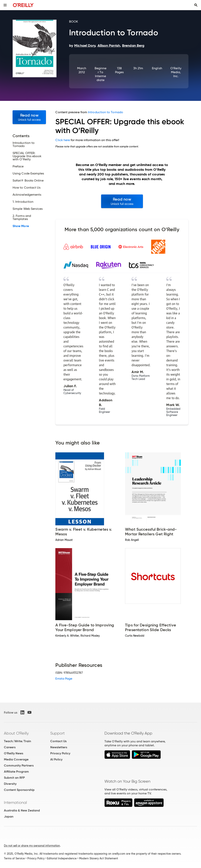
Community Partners (19, 765)
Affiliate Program (16, 772)
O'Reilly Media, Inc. (176, 72)
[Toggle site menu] (5, 5)
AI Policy (56, 759)
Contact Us (58, 741)
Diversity (10, 784)
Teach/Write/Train (17, 741)
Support (58, 733)
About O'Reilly (16, 733)
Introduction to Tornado (106, 112)
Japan (9, 816)
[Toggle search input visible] (196, 5)
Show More (21, 226)
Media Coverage (16, 759)
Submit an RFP (14, 778)
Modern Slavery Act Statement (99, 858)
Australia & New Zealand (22, 810)
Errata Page (64, 679)
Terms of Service (14, 858)
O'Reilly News (14, 753)
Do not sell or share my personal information (32, 846)
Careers (10, 747)
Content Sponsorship (19, 790)
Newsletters (59, 747)
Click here (63, 140)
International (15, 802)
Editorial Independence (62, 858)
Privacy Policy (60, 753)
